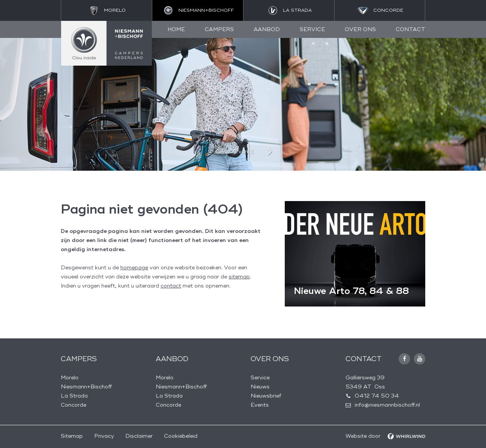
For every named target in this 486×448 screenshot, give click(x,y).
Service (312, 29)
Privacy (104, 436)
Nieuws (260, 387)
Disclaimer (139, 436)
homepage (134, 268)
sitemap (239, 277)
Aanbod (267, 29)
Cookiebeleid (181, 436)
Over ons (360, 29)
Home (176, 29)
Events (260, 405)
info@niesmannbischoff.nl (387, 405)
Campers (219, 29)
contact (171, 286)
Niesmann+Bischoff (86, 387)
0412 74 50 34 (377, 396)
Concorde (73, 405)
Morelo (70, 378)
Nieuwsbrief (266, 396)
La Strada (74, 396)
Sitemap (72, 436)
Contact (410, 29)
